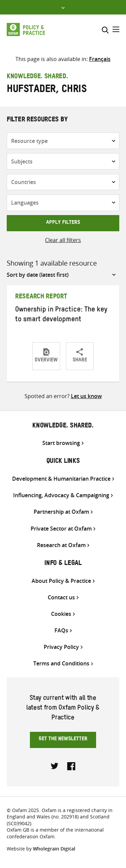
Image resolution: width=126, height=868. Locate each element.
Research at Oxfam (61, 545)
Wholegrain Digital (54, 849)
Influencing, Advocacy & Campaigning (61, 495)
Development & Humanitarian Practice (61, 479)
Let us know (86, 396)
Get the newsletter (63, 740)
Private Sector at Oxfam (61, 529)
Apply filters (63, 223)
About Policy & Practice (61, 581)
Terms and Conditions (61, 664)
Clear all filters (63, 240)
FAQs (61, 631)
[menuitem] (100, 59)
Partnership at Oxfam (61, 512)
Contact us (61, 597)
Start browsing (61, 443)
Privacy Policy (61, 647)
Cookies (61, 614)
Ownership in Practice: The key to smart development (61, 315)
